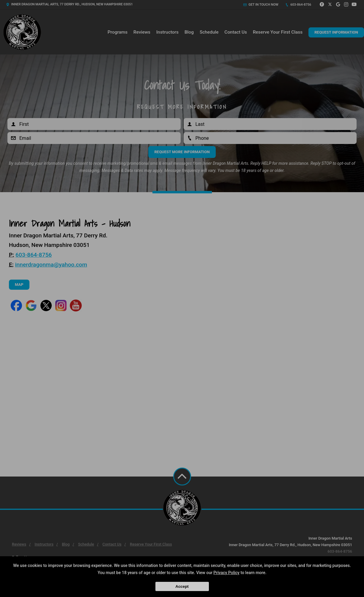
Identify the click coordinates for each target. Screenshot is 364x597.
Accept (182, 586)
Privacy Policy (226, 573)
